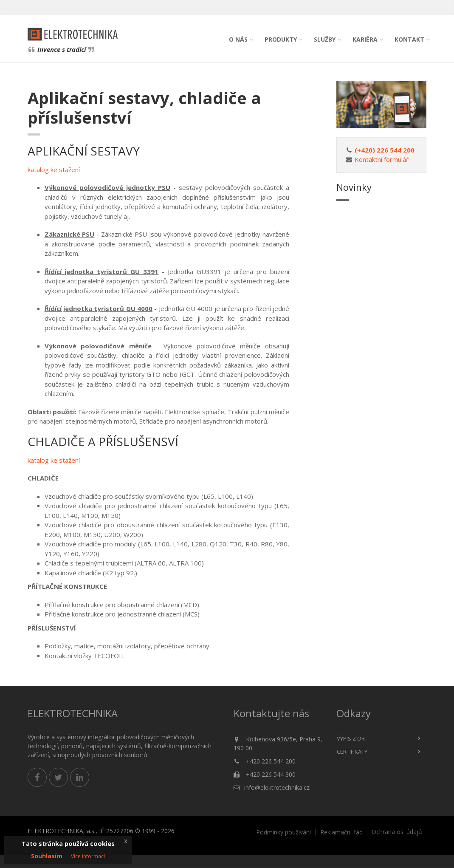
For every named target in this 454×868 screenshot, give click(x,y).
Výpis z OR (351, 738)
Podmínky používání (283, 832)
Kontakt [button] (409, 39)
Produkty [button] (281, 39)
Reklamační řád (341, 832)
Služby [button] (325, 39)
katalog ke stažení (54, 170)
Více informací (88, 856)
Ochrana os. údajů (397, 832)
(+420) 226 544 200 (385, 150)
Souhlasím (47, 856)
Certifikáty (352, 752)
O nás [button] (238, 39)
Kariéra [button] (365, 39)
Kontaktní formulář (382, 159)
